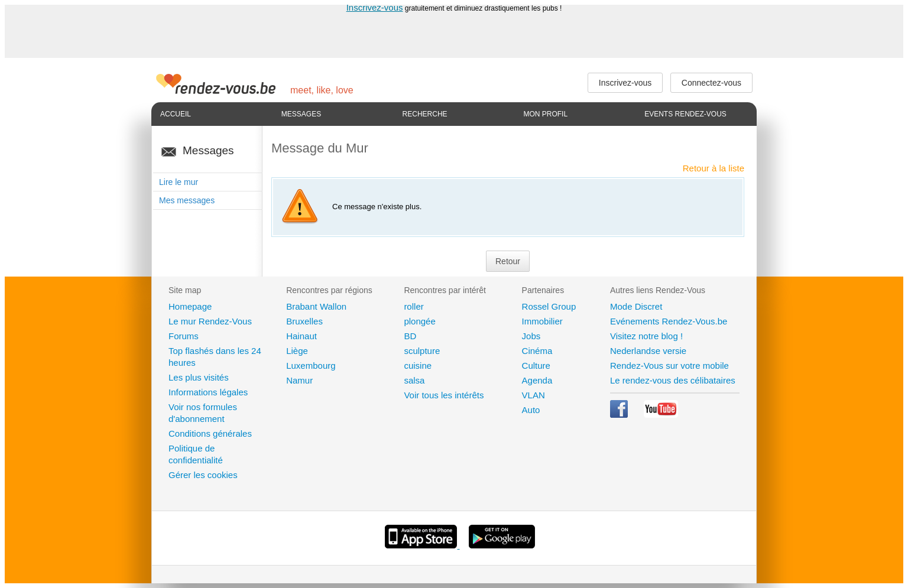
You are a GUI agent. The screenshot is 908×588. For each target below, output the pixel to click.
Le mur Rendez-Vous (210, 321)
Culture (536, 366)
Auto (531, 410)
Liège (297, 351)
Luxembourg (311, 366)
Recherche (425, 114)
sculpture (422, 351)
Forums (184, 336)
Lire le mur (179, 182)
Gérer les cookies (203, 475)
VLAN (534, 395)
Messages (301, 114)
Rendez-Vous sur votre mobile (669, 366)
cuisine (418, 366)
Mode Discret (636, 306)
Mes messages (187, 200)
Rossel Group (549, 306)
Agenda (537, 380)
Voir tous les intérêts (444, 395)
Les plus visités (199, 377)
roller (414, 306)
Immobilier (542, 321)
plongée (419, 321)
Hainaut (301, 336)
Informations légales (208, 392)
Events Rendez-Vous (685, 114)
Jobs (531, 336)
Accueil (176, 114)
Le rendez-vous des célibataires (673, 380)
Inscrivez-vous (375, 7)
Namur (299, 380)
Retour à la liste (714, 168)
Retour (508, 261)
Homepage (190, 306)
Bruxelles (304, 321)
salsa (414, 380)
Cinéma (537, 351)
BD (410, 336)
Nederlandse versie (648, 351)
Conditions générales (210, 433)
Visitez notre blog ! (646, 336)
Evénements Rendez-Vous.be (669, 321)
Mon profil (545, 114)
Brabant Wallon (316, 306)
